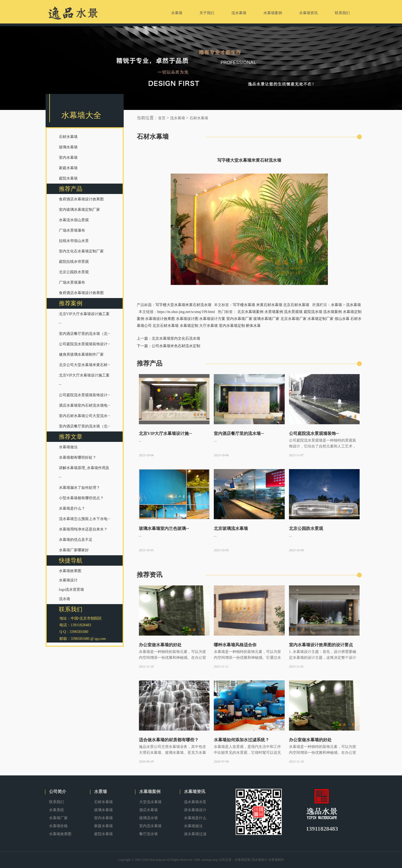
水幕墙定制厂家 (320, 319)
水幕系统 (57, 810)
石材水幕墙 (68, 137)
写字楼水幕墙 (244, 305)
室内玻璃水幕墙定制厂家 (79, 210)
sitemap (206, 860)
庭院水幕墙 (68, 178)
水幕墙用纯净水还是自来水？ (83, 529)
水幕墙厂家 (58, 818)
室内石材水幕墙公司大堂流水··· (85, 416)
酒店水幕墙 (148, 810)
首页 (162, 118)
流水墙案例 (332, 312)
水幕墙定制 (189, 326)
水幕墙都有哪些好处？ (78, 457)
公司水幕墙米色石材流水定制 (176, 346)
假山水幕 (342, 319)
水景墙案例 (274, 312)
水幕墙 (336, 305)
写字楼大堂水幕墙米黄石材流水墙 (183, 305)
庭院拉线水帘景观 (74, 262)
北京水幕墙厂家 (294, 319)
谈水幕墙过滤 (195, 834)
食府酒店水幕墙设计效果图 (81, 199)
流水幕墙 (178, 118)
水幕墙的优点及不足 (76, 540)
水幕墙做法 (68, 447)
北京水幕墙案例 (250, 312)
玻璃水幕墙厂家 (266, 319)
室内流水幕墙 (150, 826)
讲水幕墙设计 (195, 810)
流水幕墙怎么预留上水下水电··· (85, 519)
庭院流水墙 (313, 312)
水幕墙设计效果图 (160, 319)
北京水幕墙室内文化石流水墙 (176, 338)
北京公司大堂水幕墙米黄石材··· (85, 365)
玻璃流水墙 (148, 818)
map (215, 860)
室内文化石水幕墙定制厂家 (81, 251)
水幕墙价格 (58, 826)
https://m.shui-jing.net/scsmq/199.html (186, 312)
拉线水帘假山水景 (74, 241)
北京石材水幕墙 (296, 305)
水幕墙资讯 (195, 792)
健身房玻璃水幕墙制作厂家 (81, 354)
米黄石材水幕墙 (269, 305)
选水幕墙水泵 (195, 802)
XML (197, 860)
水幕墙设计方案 (212, 319)
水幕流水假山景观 (74, 220)
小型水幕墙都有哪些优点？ (81, 498)
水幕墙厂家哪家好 (74, 550)
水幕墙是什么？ (72, 508)
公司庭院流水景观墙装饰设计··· (85, 344)
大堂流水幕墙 (150, 802)
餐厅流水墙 (148, 834)
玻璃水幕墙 (68, 147)
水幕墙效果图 (70, 571)
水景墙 (100, 792)
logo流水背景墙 (72, 590)
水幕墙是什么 (195, 818)
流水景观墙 (293, 312)
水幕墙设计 (68, 580)
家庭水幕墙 (68, 168)
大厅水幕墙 (208, 326)
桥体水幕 (253, 326)
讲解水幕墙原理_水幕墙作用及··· (84, 473)
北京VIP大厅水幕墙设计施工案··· (84, 319)
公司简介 (58, 792)
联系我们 (57, 802)
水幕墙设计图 (187, 319)
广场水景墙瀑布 (72, 230)
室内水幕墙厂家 (239, 319)
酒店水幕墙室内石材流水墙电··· (85, 405)
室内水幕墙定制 (232, 326)
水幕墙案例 (150, 792)
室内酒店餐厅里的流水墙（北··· (85, 334)
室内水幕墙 (68, 158)
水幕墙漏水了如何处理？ (79, 488)
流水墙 (65, 599)
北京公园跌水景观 (74, 272)
